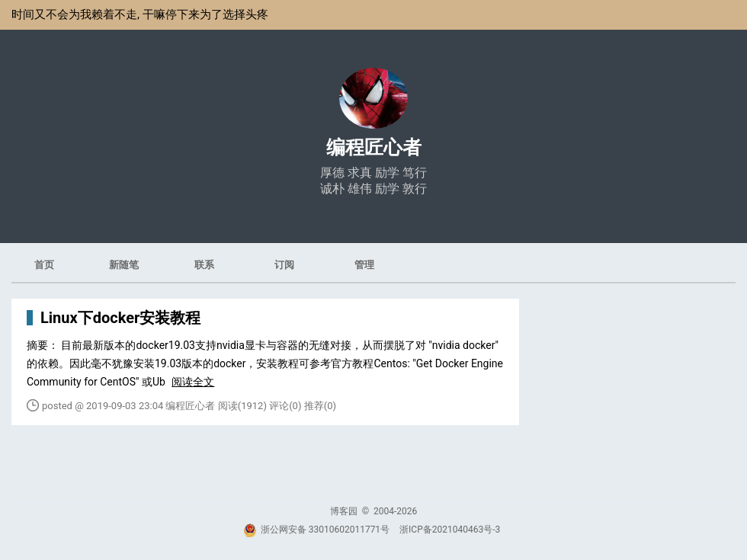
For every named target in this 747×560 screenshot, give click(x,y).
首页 (44, 265)
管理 (364, 265)
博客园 (344, 511)
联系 (204, 265)
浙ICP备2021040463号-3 (450, 530)
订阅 (284, 265)
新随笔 (124, 265)
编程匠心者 (374, 147)
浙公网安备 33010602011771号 (316, 530)
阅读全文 (193, 382)
